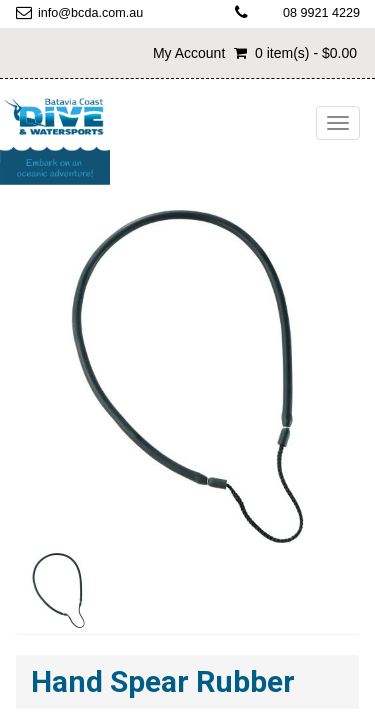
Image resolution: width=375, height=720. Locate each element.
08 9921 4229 (321, 13)
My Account (189, 53)
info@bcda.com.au (90, 13)
